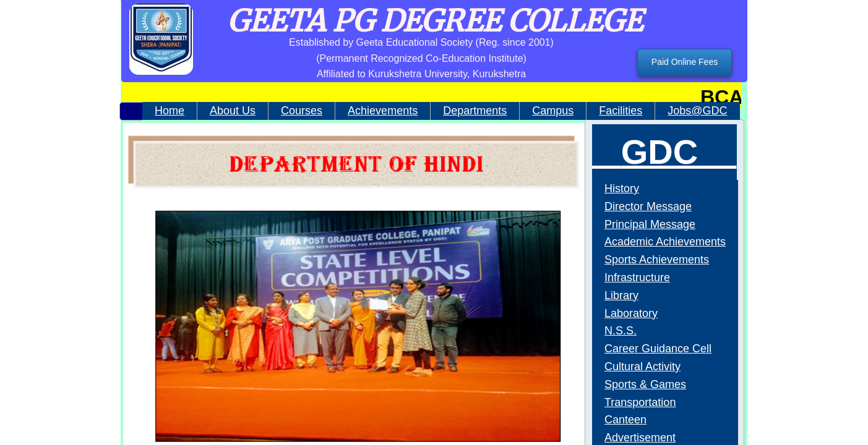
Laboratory (631, 313)
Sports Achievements (657, 260)
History (622, 189)
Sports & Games (645, 384)
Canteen (625, 420)
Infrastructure (637, 278)
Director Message (648, 206)
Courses (302, 111)
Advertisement (640, 438)
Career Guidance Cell (658, 349)
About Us (233, 111)
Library (621, 295)
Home (170, 111)
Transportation (640, 402)
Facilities (621, 111)
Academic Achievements (665, 242)
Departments (475, 111)
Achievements (383, 111)
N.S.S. (621, 331)
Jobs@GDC (697, 111)
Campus (553, 111)
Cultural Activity (642, 367)
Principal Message (650, 224)
